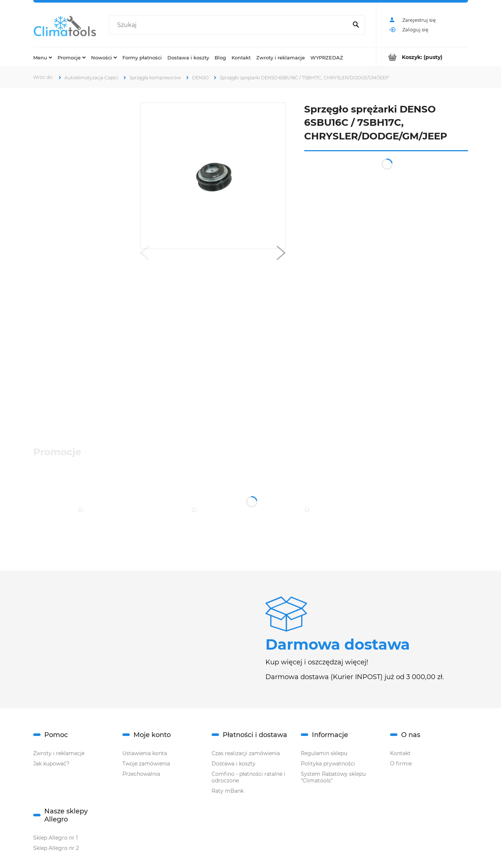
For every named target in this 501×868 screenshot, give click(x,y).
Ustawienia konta (145, 753)
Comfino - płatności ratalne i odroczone (248, 777)
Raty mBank (228, 791)
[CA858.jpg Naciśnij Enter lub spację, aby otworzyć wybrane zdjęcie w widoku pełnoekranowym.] (213, 176)
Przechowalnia (141, 774)
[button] (145, 255)
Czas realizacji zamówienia (246, 753)
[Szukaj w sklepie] (230, 25)
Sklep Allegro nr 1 (55, 838)
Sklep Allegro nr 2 (56, 848)
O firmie (401, 764)
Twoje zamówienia (146, 764)
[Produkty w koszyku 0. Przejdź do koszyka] (422, 57)
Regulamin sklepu (324, 753)
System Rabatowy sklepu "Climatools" (333, 777)
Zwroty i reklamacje (59, 753)
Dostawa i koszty (234, 764)
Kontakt (400, 753)
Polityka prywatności (328, 764)
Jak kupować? (51, 764)
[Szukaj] (356, 25)
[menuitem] (43, 57)
